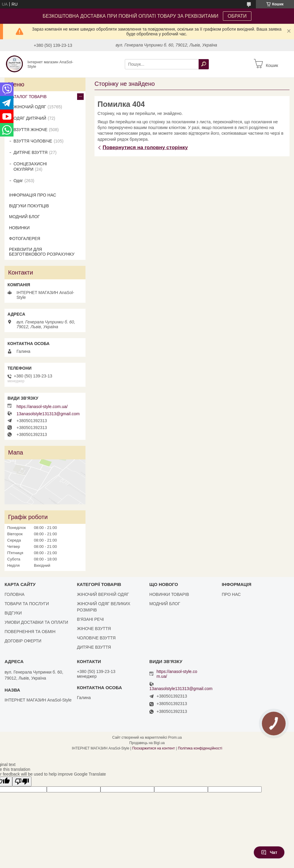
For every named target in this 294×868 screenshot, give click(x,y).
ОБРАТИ (237, 16)
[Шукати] (204, 64)
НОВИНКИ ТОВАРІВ (169, 594)
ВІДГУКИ (13, 613)
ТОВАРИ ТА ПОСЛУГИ (27, 604)
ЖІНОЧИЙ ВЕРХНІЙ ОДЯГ (103, 594)
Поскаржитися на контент (154, 748)
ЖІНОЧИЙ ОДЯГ (30, 107)
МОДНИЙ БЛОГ (24, 217)
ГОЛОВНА (14, 594)
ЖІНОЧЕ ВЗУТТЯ (94, 629)
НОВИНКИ (19, 228)
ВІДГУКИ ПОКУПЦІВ (29, 206)
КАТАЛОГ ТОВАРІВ (28, 97)
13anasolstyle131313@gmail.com (48, 414)
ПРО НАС (231, 594)
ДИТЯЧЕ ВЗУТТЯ (30, 152)
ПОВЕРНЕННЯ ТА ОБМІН (30, 632)
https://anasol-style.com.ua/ (42, 407)
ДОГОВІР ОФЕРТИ (23, 641)
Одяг (18, 181)
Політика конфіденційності (200, 748)
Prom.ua (175, 737)
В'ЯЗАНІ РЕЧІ (90, 619)
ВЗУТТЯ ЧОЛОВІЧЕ (33, 141)
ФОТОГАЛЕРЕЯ (25, 239)
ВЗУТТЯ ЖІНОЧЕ (30, 130)
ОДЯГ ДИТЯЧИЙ (30, 118)
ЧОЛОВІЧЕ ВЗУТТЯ (96, 638)
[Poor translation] (22, 781)
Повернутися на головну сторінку (145, 147)
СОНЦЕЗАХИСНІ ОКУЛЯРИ (30, 167)
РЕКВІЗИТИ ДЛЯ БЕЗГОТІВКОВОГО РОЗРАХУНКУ (42, 252)
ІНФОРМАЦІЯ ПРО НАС (33, 195)
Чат (269, 852)
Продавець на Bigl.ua (147, 743)
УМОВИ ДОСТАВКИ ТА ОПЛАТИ (36, 622)
